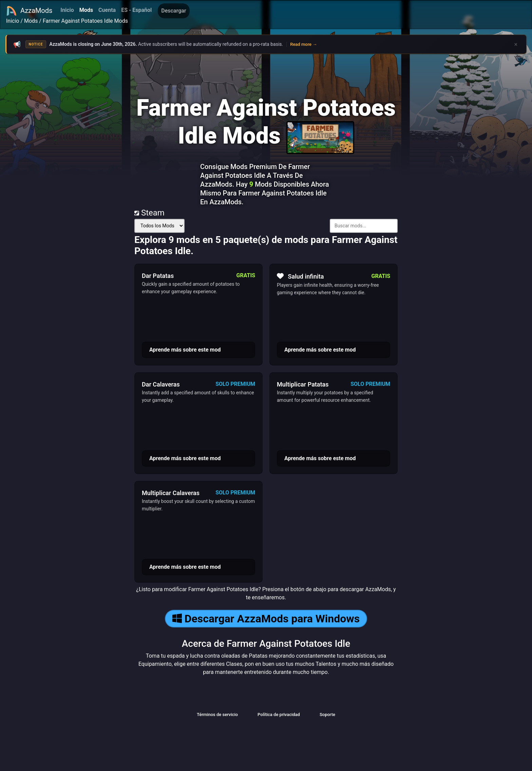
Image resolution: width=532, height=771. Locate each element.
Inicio (67, 10)
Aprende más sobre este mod (185, 350)
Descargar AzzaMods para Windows (266, 619)
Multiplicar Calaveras (171, 493)
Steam (149, 213)
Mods (86, 10)
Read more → (303, 44)
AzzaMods (29, 11)
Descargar (174, 11)
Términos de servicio (217, 714)
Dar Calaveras (161, 384)
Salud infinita (300, 276)
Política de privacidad (279, 714)
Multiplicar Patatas (303, 384)
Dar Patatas (158, 276)
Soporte (327, 714)
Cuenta (107, 10)
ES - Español (136, 10)
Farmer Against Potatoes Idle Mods (85, 21)
